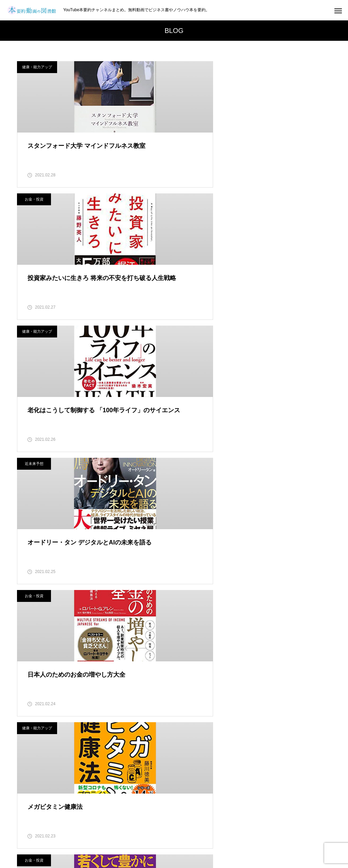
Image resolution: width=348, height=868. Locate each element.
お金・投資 (196, 67)
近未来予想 (196, 203)
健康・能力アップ (37, 67)
